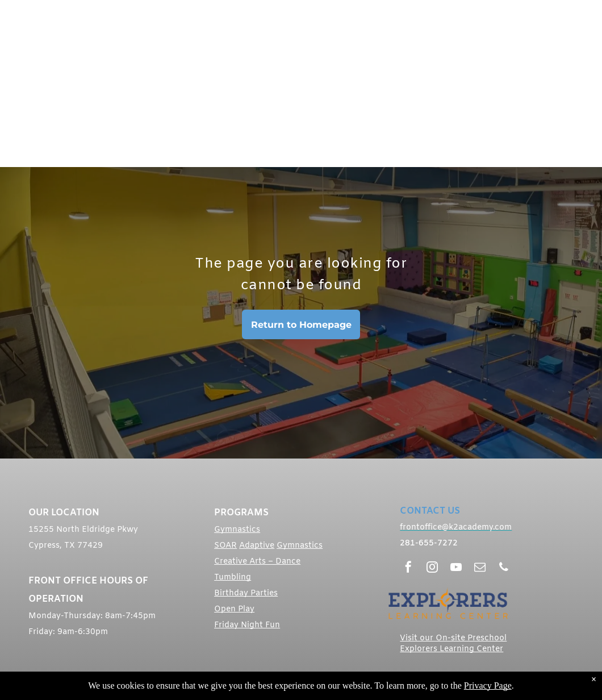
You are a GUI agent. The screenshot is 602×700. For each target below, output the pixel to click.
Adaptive (257, 546)
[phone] (504, 568)
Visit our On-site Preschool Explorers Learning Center (453, 644)
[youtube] (456, 568)
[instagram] (432, 568)
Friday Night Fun (247, 625)
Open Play (234, 609)
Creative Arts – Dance (257, 562)
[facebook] (408, 568)
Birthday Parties (246, 593)
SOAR (225, 546)
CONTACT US (430, 511)
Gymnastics (237, 530)
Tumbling (233, 578)
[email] (480, 568)
